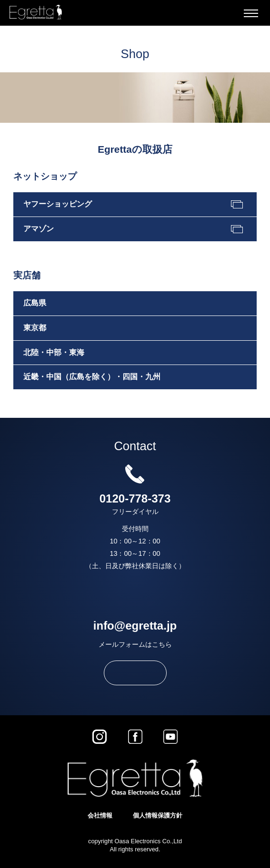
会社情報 (100, 815)
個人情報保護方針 (158, 815)
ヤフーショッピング (58, 204)
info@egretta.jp (135, 626)
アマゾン (39, 229)
